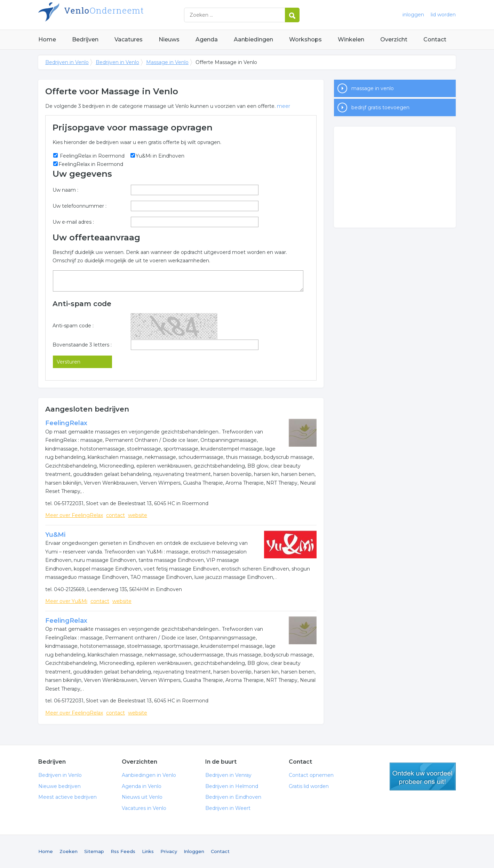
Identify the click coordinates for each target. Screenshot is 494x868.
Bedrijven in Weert (228, 808)
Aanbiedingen (253, 39)
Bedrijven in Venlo (125, 15)
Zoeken (69, 851)
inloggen (413, 15)
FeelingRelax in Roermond (91, 156)
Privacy (169, 851)
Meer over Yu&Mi (66, 601)
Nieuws (169, 39)
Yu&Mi (55, 535)
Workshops (305, 39)
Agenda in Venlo (142, 786)
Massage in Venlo (167, 62)
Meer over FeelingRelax (74, 515)
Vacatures (129, 39)
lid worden (443, 15)
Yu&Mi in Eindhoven (160, 156)
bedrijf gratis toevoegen (380, 107)
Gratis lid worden (309, 786)
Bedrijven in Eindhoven (233, 797)
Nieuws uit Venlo (142, 797)
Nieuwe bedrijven (59, 786)
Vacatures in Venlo (144, 808)
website (138, 515)
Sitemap (94, 851)
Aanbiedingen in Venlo (149, 775)
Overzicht (394, 39)
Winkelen (351, 39)
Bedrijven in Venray (228, 775)
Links (148, 851)
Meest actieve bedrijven (67, 797)
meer (284, 106)
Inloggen (194, 851)
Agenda (207, 39)
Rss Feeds (123, 851)
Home (47, 39)
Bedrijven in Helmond (232, 786)
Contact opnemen (311, 775)
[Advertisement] (395, 177)
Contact (435, 39)
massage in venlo (373, 88)
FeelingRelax (66, 423)
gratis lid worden (423, 777)
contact (115, 515)
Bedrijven (85, 39)
